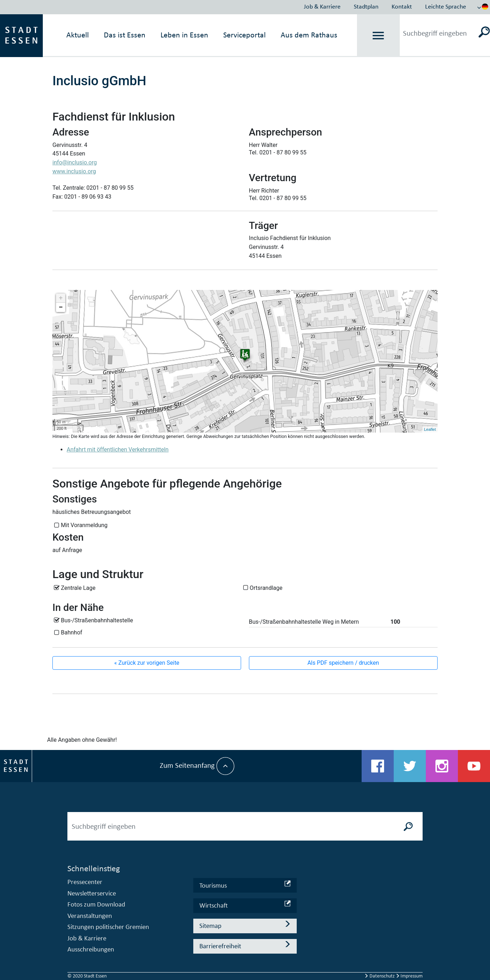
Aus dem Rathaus (309, 35)
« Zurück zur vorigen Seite (147, 663)
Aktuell (78, 35)
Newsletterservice (92, 893)
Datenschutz (380, 976)
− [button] (61, 307)
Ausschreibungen (91, 949)
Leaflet (430, 429)
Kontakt (402, 6)
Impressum (409, 976)
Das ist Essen (125, 35)
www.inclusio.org (74, 171)
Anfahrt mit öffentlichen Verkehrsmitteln (118, 450)
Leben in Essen (184, 35)
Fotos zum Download (96, 904)
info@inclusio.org (75, 162)
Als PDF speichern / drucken (343, 663)
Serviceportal (244, 35)
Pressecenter (85, 882)
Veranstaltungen (90, 916)
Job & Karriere (322, 6)
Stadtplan (366, 6)
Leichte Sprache (446, 6)
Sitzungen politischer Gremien (108, 927)
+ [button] (61, 298)
